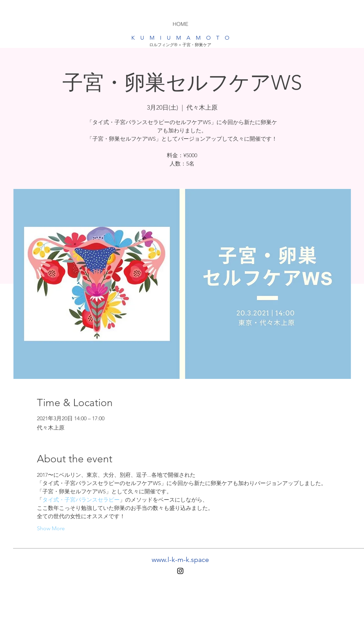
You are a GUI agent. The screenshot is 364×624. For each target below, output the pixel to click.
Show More (51, 528)
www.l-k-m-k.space (180, 560)
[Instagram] (180, 571)
